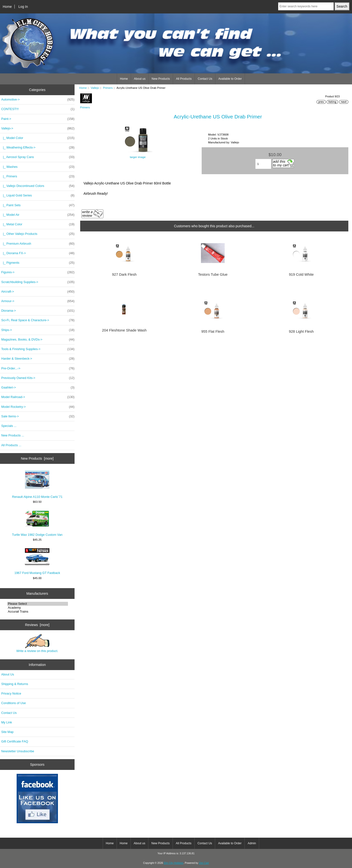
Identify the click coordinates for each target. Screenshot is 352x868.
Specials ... (9, 426)
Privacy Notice (11, 693)
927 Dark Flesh (124, 274)
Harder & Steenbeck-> (38, 359)
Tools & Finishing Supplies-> (38, 349)
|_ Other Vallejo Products (38, 234)
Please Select (38, 604)
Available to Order (230, 79)
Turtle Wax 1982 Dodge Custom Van (37, 523)
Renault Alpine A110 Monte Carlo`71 (37, 484)
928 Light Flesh (301, 331)
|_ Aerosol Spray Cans (38, 157)
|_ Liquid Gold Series (38, 195)
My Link (7, 722)
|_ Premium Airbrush (38, 244)
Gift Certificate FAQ (15, 741)
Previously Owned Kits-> (38, 378)
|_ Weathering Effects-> (38, 148)
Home (7, 7)
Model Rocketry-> (38, 407)
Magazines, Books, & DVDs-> (38, 340)
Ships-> (38, 330)
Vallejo (95, 88)
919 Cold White (301, 274)
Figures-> (38, 272)
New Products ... (13, 435)
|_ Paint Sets (38, 205)
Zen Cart (204, 863)
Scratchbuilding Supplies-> (38, 282)
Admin (252, 843)
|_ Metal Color (38, 224)
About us (140, 79)
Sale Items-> (38, 416)
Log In (23, 7)
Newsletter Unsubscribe (18, 751)
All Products (184, 79)
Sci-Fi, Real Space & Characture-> (38, 320)
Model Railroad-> (38, 397)
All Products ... (11, 445)
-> (38, 128)
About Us (8, 674)
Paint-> (38, 119)
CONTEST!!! (38, 109)
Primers (108, 88)
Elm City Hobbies (174, 863)
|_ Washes (38, 167)
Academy (38, 608)
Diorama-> (38, 311)
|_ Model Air (38, 215)
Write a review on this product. (37, 643)
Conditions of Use (14, 703)
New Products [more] (37, 458)
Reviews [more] (37, 625)
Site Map (7, 732)
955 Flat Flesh (213, 331)
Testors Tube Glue (213, 274)
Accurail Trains (38, 612)
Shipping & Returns (15, 684)
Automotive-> (38, 100)
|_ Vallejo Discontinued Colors (38, 186)
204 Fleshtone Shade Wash (124, 330)
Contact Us (205, 79)
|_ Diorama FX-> (38, 253)
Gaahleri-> (38, 388)
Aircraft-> (38, 292)
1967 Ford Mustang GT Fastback (37, 561)
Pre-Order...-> (38, 368)
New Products (161, 79)
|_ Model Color (38, 138)
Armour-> (38, 301)
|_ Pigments (38, 263)
